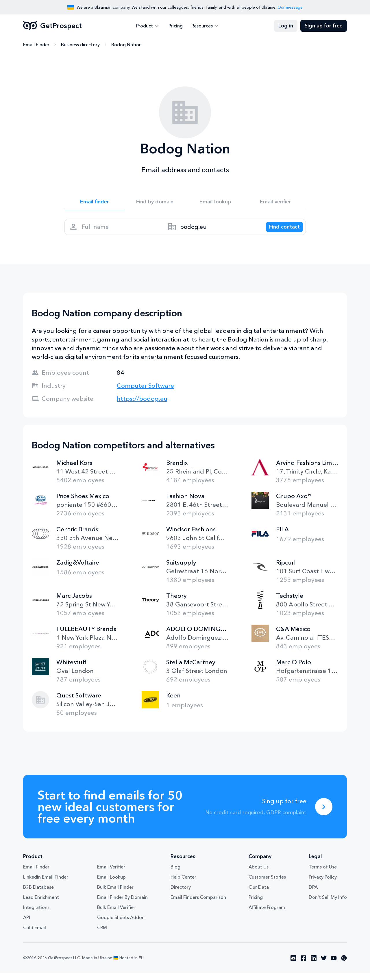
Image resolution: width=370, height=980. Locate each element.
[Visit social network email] (293, 965)
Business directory (80, 45)
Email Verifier (111, 874)
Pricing (176, 26)
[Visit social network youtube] (334, 965)
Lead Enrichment (41, 904)
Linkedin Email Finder (46, 884)
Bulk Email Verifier (116, 914)
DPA (313, 894)
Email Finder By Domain (122, 904)
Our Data (259, 894)
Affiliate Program (267, 914)
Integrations (36, 914)
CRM (102, 934)
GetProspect (52, 26)
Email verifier (275, 203)
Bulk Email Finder (115, 894)
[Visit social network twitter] (324, 965)
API (27, 924)
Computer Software (145, 392)
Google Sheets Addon (121, 924)
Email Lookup (111, 884)
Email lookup (215, 203)
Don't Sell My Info (328, 904)
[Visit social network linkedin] (314, 965)
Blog (175, 874)
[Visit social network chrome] (344, 965)
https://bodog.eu (142, 405)
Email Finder (36, 45)
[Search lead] (280, 231)
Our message (290, 7)
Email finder (94, 203)
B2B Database (38, 894)
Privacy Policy (323, 884)
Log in (286, 26)
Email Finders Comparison (198, 904)
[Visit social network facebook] (304, 965)
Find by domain (155, 203)
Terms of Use (323, 874)
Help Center (183, 884)
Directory (181, 894)
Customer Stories (267, 884)
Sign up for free (324, 26)
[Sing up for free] (324, 814)
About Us (259, 874)
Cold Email (35, 934)
